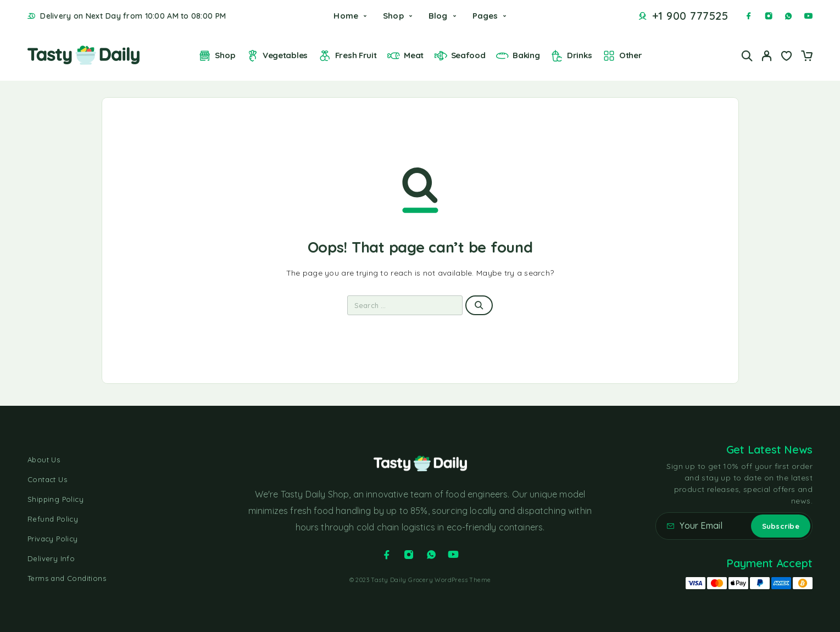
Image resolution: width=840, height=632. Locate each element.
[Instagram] (769, 16)
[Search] (747, 56)
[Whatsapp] (788, 16)
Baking (518, 56)
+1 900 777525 (690, 16)
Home (346, 16)
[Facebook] (749, 16)
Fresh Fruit (347, 56)
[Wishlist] (787, 57)
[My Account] (767, 56)
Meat (405, 56)
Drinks (571, 56)
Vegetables (277, 56)
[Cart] (806, 57)
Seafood (460, 56)
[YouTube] (808, 16)
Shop (393, 16)
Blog (438, 16)
